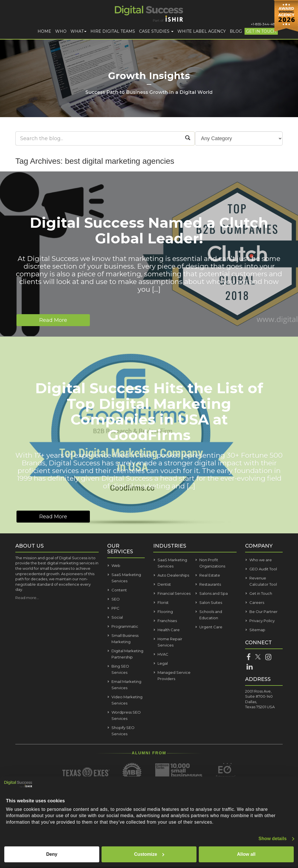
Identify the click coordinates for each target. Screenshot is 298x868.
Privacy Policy (262, 621)
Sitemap (257, 630)
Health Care (169, 630)
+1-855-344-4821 (264, 24)
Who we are (261, 560)
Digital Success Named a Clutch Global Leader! (149, 231)
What (78, 31)
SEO (116, 599)
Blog (236, 31)
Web (116, 565)
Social (117, 617)
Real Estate (210, 575)
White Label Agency (202, 31)
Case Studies (156, 31)
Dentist (164, 584)
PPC (115, 608)
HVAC (163, 654)
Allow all (246, 854)
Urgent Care (211, 627)
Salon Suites (211, 602)
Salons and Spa (214, 593)
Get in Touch (261, 31)
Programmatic (125, 626)
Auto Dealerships (173, 575)
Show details (273, 839)
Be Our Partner (263, 612)
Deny (52, 854)
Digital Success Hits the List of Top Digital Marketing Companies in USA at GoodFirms (149, 412)
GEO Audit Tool (263, 569)
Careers (257, 602)
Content (119, 590)
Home (44, 31)
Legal (163, 663)
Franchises (167, 621)
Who (61, 31)
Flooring (165, 612)
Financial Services (174, 593)
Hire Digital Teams (113, 31)
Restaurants (210, 584)
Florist (163, 602)
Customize (149, 854)
